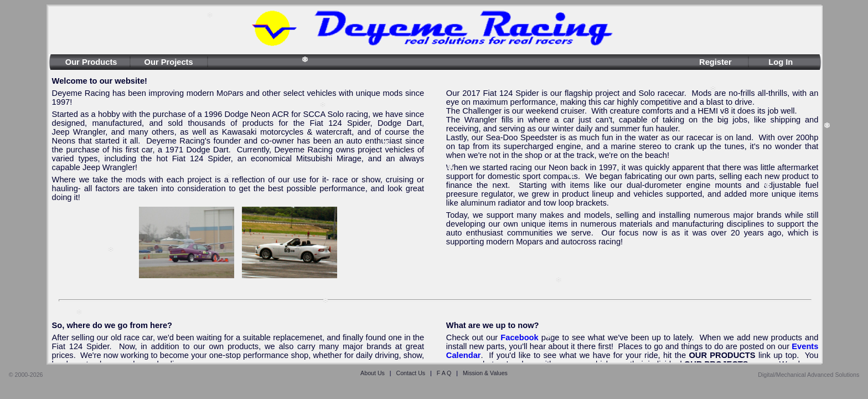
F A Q (444, 373)
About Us (373, 373)
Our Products (91, 62)
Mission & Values (485, 373)
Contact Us (410, 373)
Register (715, 62)
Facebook (519, 337)
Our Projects (169, 62)
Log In (781, 62)
